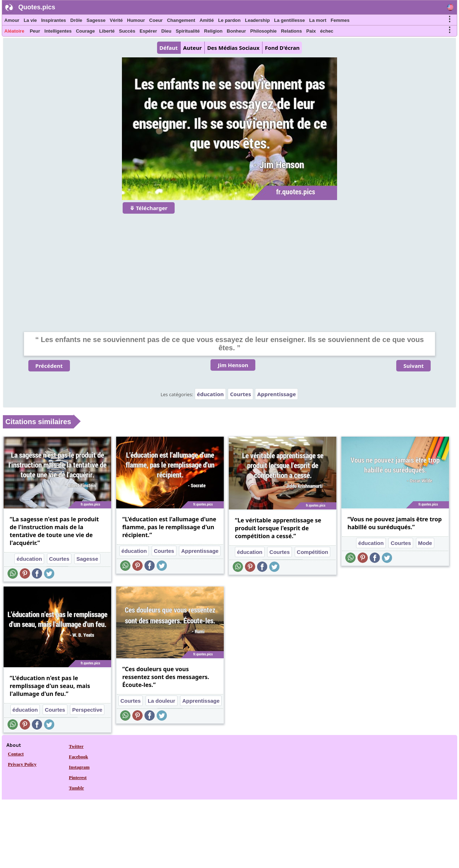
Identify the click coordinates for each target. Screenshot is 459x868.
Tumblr (76, 788)
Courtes (240, 394)
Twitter (76, 746)
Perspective (87, 710)
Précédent (49, 366)
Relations (291, 31)
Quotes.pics (37, 7)
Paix (311, 31)
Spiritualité (188, 31)
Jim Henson (233, 365)
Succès (127, 31)
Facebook (78, 757)
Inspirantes (54, 20)
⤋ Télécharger (149, 208)
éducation (210, 394)
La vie (30, 20)
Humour (136, 20)
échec (327, 31)
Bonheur (236, 31)
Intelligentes (58, 31)
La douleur (162, 701)
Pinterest (78, 777)
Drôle (76, 20)
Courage (86, 31)
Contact (16, 754)
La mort (318, 20)
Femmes (340, 20)
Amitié (207, 20)
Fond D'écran (282, 48)
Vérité (116, 20)
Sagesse (96, 20)
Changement (181, 20)
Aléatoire (14, 31)
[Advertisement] (229, 268)
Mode (425, 543)
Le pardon (229, 20)
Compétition (313, 552)
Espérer (148, 31)
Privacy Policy (22, 764)
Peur (35, 31)
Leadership (257, 20)
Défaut (169, 48)
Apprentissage (276, 394)
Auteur (193, 48)
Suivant (413, 366)
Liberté (107, 31)
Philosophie (264, 31)
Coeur (156, 20)
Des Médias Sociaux (233, 48)
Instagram (79, 767)
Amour (12, 20)
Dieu (166, 31)
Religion (213, 31)
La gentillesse (289, 20)
